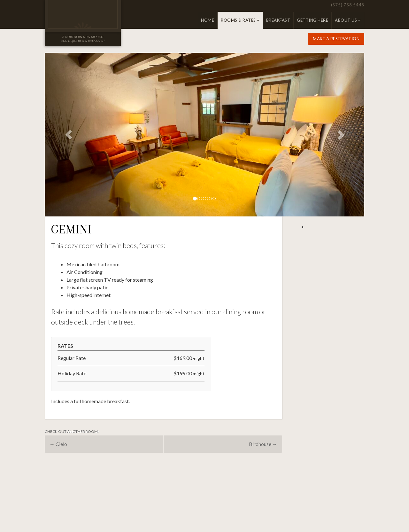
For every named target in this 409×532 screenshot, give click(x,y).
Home (208, 20)
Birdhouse (263, 444)
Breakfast (278, 20)
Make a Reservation (336, 39)
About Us (346, 20)
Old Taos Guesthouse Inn (83, 14)
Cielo (58, 444)
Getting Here (313, 20)
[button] (69, 135)
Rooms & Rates (238, 20)
